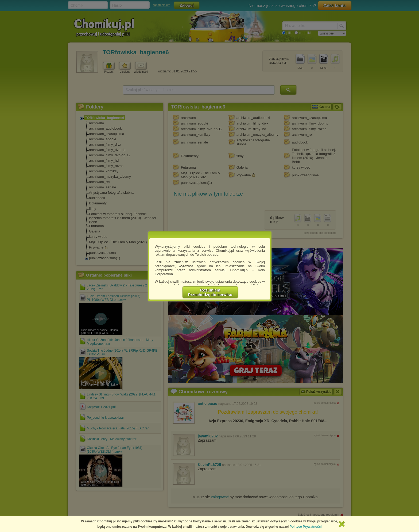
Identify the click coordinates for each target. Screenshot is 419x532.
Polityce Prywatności (306, 527)
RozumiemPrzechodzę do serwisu (210, 292)
